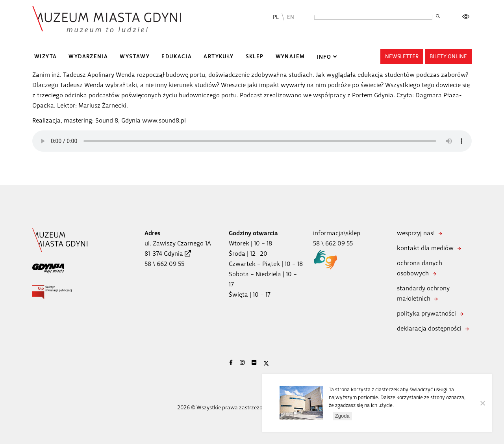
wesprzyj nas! (416, 233)
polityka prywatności (426, 313)
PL (276, 17)
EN (291, 17)
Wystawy (135, 57)
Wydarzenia (88, 57)
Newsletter (402, 57)
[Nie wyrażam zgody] (482, 403)
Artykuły (219, 57)
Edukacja (177, 57)
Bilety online (448, 57)
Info (324, 57)
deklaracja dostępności (429, 328)
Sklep (255, 57)
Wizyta (45, 57)
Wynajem (290, 57)
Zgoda (342, 416)
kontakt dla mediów (425, 248)
